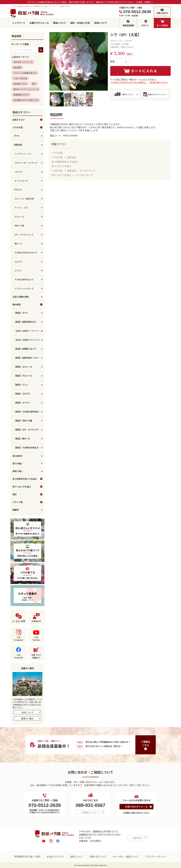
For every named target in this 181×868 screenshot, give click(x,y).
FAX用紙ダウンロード (91, 812)
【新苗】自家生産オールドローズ (28, 358)
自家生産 (18, 145)
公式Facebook (19, 656)
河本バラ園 (19, 226)
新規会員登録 (128, 25)
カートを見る (162, 25)
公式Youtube (36, 639)
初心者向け (18, 456)
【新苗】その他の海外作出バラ (28, 412)
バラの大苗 (27, 128)
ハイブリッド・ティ (23, 154)
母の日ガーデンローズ (23, 62)
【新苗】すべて (21, 313)
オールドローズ (21, 181)
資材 (27, 495)
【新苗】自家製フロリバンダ (27, 340)
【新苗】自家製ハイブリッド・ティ (28, 331)
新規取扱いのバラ (21, 95)
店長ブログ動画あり (36, 656)
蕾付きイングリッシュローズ (26, 89)
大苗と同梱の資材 (21, 297)
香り (34, 84)
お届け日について (98, 857)
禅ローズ (18, 244)
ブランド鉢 (27, 502)
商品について (60, 23)
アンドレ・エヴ (21, 208)
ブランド (18, 190)
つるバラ (18, 172)
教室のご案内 (27, 719)
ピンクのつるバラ (84, 175)
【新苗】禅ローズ (22, 439)
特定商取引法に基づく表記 (27, 857)
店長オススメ (27, 120)
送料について (128, 94)
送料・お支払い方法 (80, 23)
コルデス (18, 262)
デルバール (19, 217)
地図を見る (138, 838)
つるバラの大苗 (20, 78)
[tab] (57, 99)
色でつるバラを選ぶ (27, 487)
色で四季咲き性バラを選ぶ (27, 479)
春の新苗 (17, 68)
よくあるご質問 (19, 621)
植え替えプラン (20, 84)
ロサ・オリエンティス (24, 235)
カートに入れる (144, 71)
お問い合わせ (162, 13)
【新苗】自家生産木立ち (25, 322)
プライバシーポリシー (156, 857)
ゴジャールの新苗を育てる (25, 73)
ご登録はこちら (146, 743)
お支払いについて (55, 857)
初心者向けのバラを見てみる (26, 100)
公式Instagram (19, 639)
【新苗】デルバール (23, 376)
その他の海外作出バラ (24, 280)
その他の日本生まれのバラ (26, 253)
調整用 (16, 510)
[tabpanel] (79, 61)
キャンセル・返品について (126, 857)
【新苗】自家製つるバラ (25, 349)
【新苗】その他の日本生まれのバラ (28, 448)
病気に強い (18, 471)
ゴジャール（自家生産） (25, 199)
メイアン (18, 271)
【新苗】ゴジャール (23, 367)
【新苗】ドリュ (21, 385)
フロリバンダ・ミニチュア (26, 163)
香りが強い (18, 464)
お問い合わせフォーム (136, 807)
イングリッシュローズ (24, 289)
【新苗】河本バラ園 (23, 421)
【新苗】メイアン (22, 403)
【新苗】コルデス (22, 394)
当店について (101, 23)
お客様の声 (36, 621)
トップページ (19, 23)
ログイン (145, 25)
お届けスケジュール (39, 23)
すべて (17, 136)
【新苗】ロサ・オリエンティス (28, 430)
